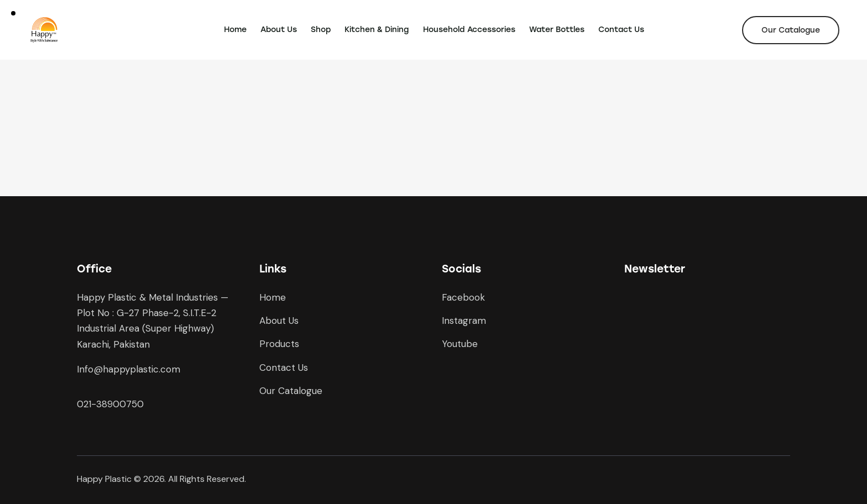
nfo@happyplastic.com (130, 369)
